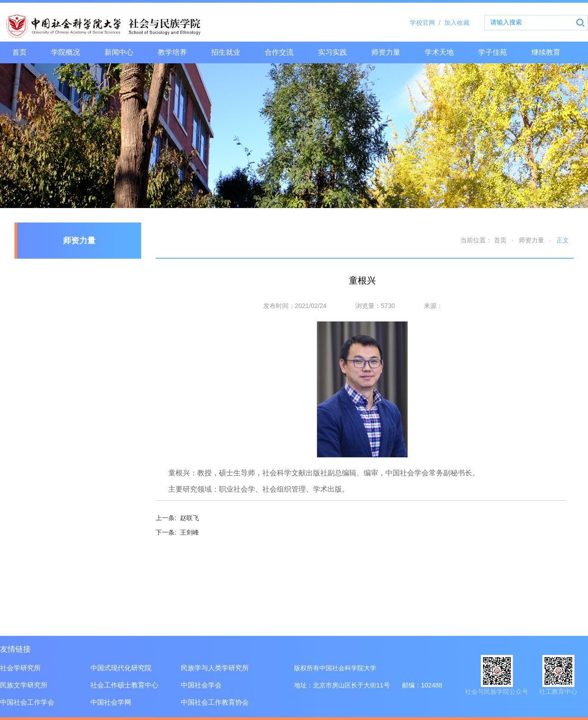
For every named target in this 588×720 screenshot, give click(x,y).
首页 (19, 52)
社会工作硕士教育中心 (124, 685)
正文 (563, 240)
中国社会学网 (111, 702)
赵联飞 (177, 518)
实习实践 (332, 52)
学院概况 (66, 52)
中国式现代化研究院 (121, 668)
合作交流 (279, 52)
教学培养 (172, 52)
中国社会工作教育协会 (215, 702)
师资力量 (386, 52)
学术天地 (439, 52)
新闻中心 (119, 52)
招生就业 (226, 52)
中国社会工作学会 (27, 702)
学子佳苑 (493, 52)
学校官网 (427, 23)
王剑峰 (177, 532)
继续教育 (546, 52)
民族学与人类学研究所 (215, 668)
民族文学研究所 (24, 685)
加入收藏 (457, 23)
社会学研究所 (20, 668)
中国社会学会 (201, 685)
